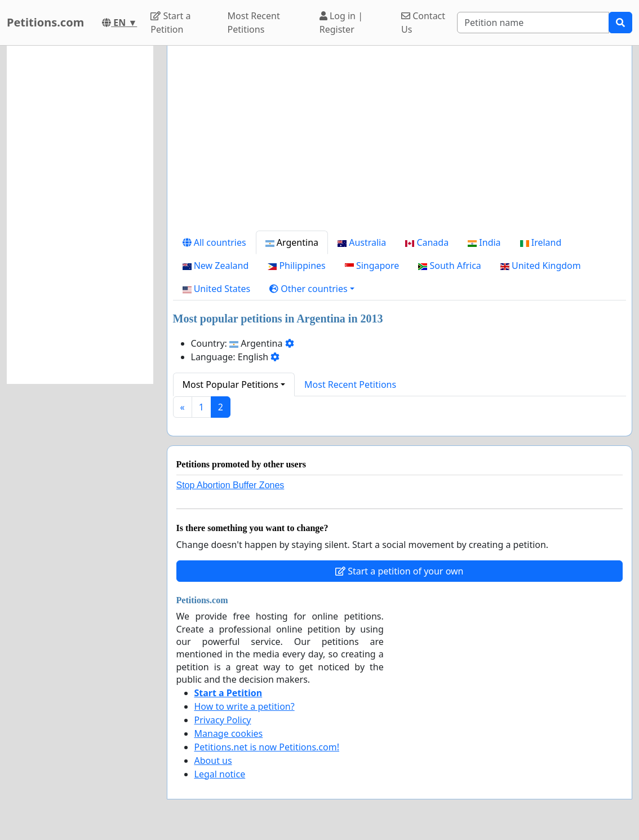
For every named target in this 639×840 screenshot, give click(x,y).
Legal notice (220, 774)
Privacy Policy (223, 720)
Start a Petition (170, 23)
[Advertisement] (400, 143)
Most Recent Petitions (254, 23)
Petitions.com (45, 22)
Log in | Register (341, 23)
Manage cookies (229, 733)
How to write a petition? (245, 706)
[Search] (533, 23)
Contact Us (423, 23)
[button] (312, 289)
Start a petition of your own (399, 571)
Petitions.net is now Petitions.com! (267, 747)
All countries (214, 242)
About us (213, 761)
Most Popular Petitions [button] (231, 384)
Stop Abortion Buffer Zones (230, 485)
